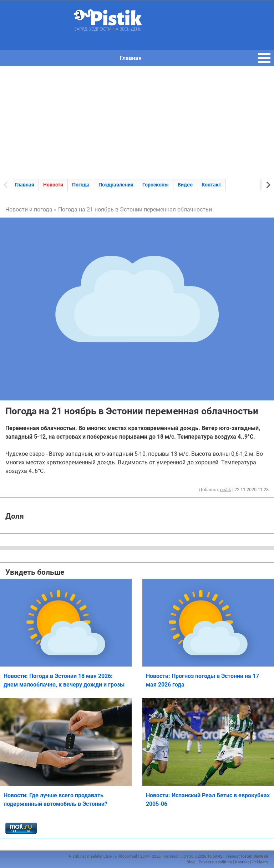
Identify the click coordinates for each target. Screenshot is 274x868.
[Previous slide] (6, 184)
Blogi (191, 862)
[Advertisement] (137, 120)
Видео (185, 185)
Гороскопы (156, 185)
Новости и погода (29, 209)
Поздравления (116, 185)
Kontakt (242, 862)
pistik (226, 490)
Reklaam (260, 862)
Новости (53, 185)
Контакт (211, 185)
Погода (81, 185)
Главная (25, 185)
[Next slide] (268, 184)
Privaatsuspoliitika (215, 862)
